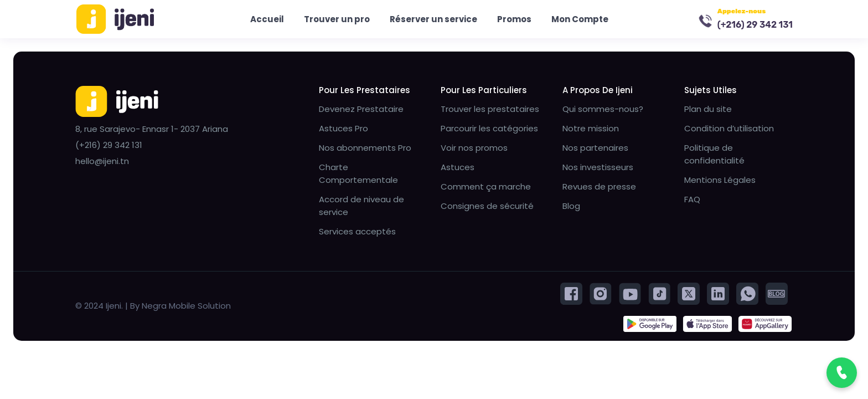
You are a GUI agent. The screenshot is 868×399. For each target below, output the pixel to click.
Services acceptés (357, 233)
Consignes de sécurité (487, 208)
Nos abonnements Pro (365, 149)
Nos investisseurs (598, 169)
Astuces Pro (343, 130)
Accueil (267, 20)
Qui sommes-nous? (603, 111)
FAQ (692, 201)
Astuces (458, 169)
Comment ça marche (486, 188)
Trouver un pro (337, 20)
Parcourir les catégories (489, 130)
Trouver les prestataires (490, 111)
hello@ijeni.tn (102, 163)
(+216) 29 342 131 (755, 25)
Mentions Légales (720, 181)
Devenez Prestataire (361, 111)
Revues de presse (599, 188)
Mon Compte (580, 20)
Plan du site (708, 111)
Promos (514, 20)
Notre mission (591, 130)
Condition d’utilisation (729, 130)
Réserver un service (433, 20)
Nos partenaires (595, 149)
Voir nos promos (474, 149)
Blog (571, 208)
